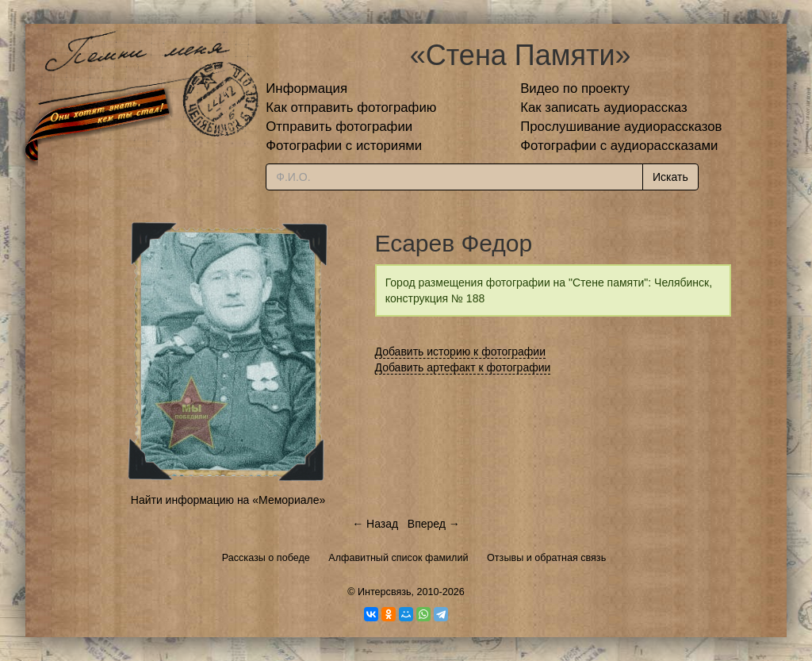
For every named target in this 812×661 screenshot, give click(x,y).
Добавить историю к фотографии (461, 352)
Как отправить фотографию (351, 108)
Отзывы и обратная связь (546, 558)
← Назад (375, 524)
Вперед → (434, 524)
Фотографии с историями (344, 146)
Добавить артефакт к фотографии (463, 367)
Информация (306, 88)
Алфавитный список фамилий (398, 558)
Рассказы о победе (266, 558)
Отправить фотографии (339, 127)
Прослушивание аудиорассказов (621, 127)
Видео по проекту (575, 88)
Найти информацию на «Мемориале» (228, 500)
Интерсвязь (385, 592)
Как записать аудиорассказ (604, 108)
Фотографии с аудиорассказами (619, 146)
